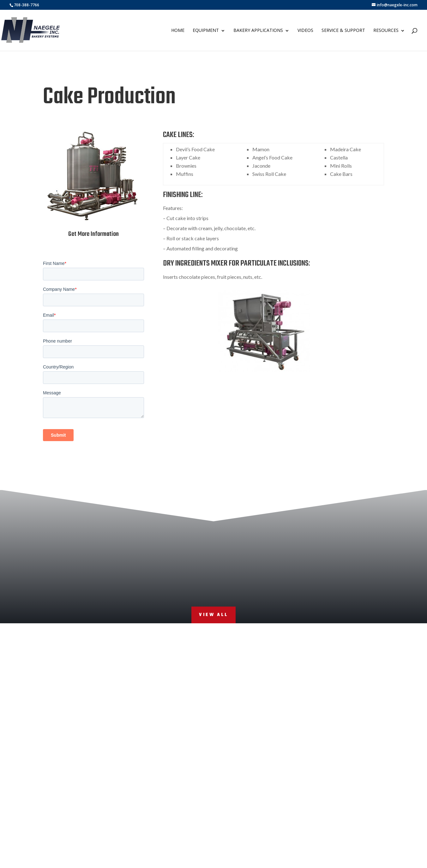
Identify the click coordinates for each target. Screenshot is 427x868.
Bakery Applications (258, 30)
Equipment (206, 30)
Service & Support (343, 30)
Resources (386, 30)
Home (178, 30)
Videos (305, 30)
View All (213, 615)
